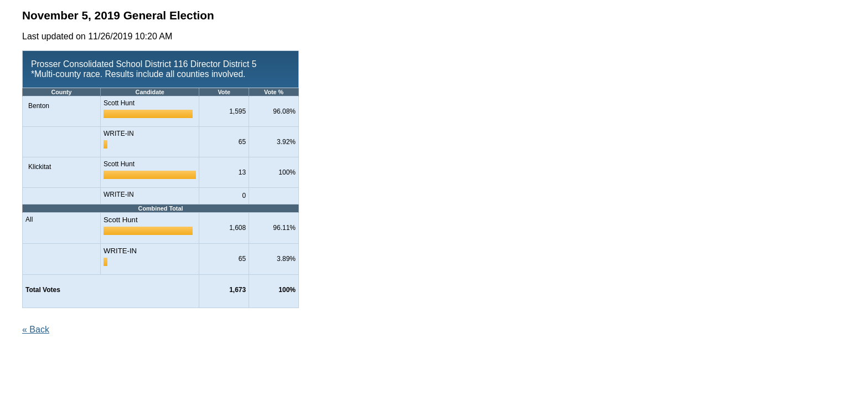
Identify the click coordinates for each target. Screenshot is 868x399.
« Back (36, 329)
